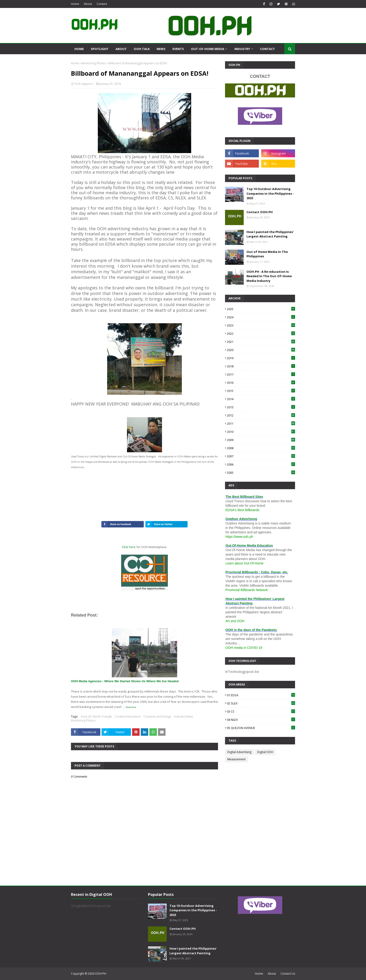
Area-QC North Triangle (96, 716)
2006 (261, 464)
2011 (261, 424)
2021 (261, 342)
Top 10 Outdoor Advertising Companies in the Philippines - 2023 (270, 193)
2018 (261, 366)
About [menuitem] (121, 49)
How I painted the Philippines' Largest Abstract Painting (270, 234)
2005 (261, 473)
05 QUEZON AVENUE (261, 728)
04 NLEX (261, 720)
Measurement (236, 759)
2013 (261, 407)
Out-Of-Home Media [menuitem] (208, 49)
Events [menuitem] (178, 49)
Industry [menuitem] (242, 49)
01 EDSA (261, 695)
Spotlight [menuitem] (100, 49)
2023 (261, 325)
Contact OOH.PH (260, 212)
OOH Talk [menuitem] (142, 49)
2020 (261, 350)
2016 (261, 383)
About (88, 4)
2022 (261, 334)
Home (75, 4)
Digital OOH (265, 752)
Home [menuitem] (79, 49)
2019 (261, 358)
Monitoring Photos (94, 63)
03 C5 (261, 711)
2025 (261, 309)
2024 (261, 317)
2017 (261, 374)
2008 (261, 448)
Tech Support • (84, 84)
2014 (261, 399)
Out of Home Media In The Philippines (267, 254)
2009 (261, 440)
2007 (261, 456)
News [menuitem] (161, 49)
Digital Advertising (239, 752)
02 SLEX (261, 703)
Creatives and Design (157, 716)
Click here (129, 547)
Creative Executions (128, 716)
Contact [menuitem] (267, 49)
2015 (261, 391)
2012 (261, 415)
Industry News (183, 716)
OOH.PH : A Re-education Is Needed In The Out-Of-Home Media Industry (269, 276)
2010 (261, 432)
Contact (102, 4)
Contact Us (288, 974)
